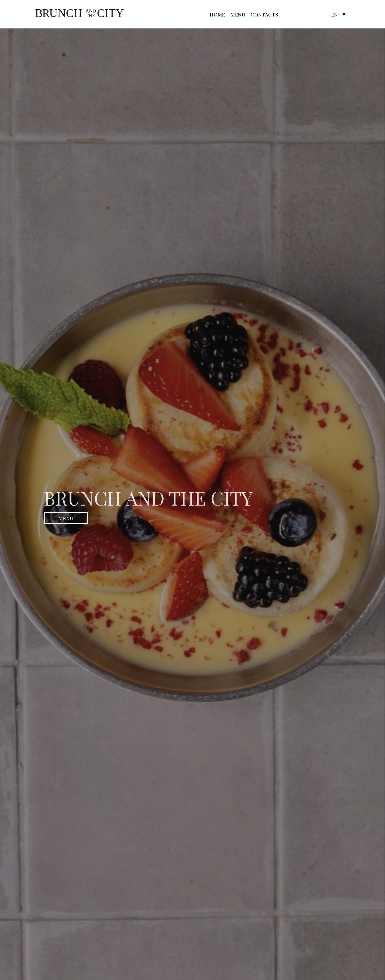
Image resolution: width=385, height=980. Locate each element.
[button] (337, 14)
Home (217, 14)
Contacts (264, 14)
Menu (238, 14)
